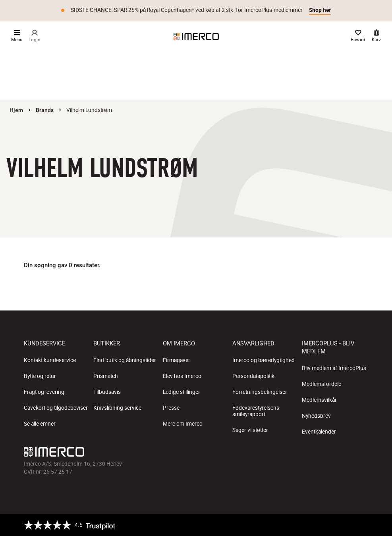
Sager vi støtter (250, 430)
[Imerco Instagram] (316, 452)
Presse (171, 408)
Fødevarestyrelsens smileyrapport (256, 411)
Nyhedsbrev (316, 416)
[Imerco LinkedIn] (363, 452)
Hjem (16, 110)
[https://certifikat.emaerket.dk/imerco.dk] (361, 525)
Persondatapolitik (253, 376)
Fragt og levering (44, 392)
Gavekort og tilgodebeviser (56, 408)
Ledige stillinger (182, 392)
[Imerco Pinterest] (348, 452)
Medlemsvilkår (319, 400)
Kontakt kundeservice (50, 360)
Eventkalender (319, 432)
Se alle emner (40, 424)
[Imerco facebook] (300, 452)
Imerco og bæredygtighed (264, 360)
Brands (45, 110)
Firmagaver (177, 360)
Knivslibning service (117, 408)
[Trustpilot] (70, 525)
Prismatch (106, 376)
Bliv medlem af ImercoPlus (334, 368)
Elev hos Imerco (182, 376)
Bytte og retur (40, 376)
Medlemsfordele (322, 384)
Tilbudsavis (107, 392)
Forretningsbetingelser (260, 392)
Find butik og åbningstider (125, 360)
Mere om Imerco (183, 424)
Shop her (320, 10)
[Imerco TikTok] (332, 452)
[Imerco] (196, 37)
